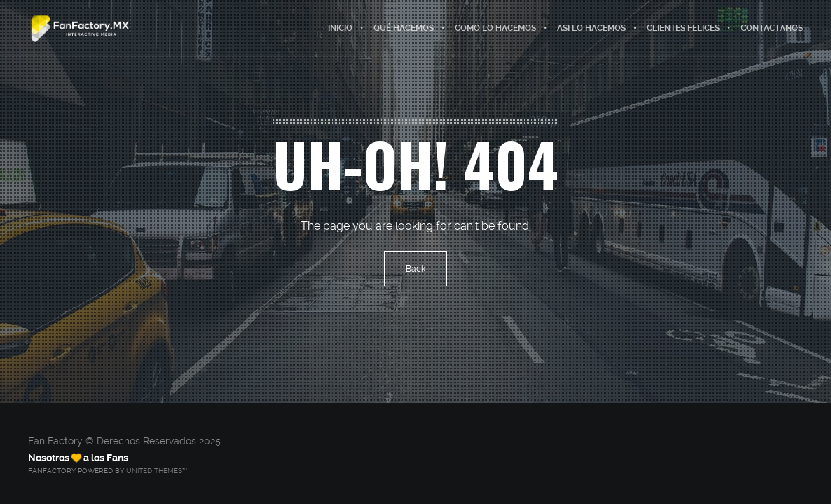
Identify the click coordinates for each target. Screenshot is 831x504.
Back (415, 269)
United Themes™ (157, 471)
